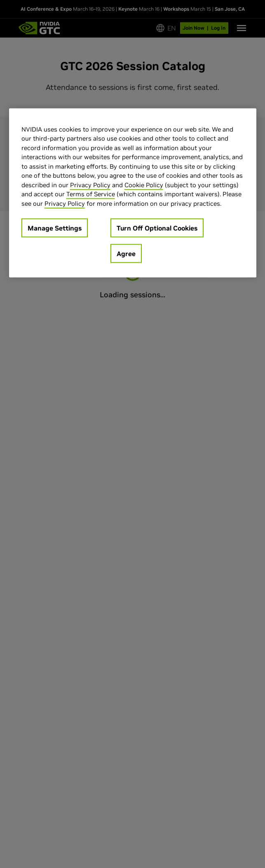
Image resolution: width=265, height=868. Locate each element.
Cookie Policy (144, 185)
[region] (133, 193)
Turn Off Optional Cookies (157, 228)
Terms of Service (91, 194)
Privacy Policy (90, 185)
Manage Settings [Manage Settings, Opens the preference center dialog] (55, 228)
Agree (126, 254)
